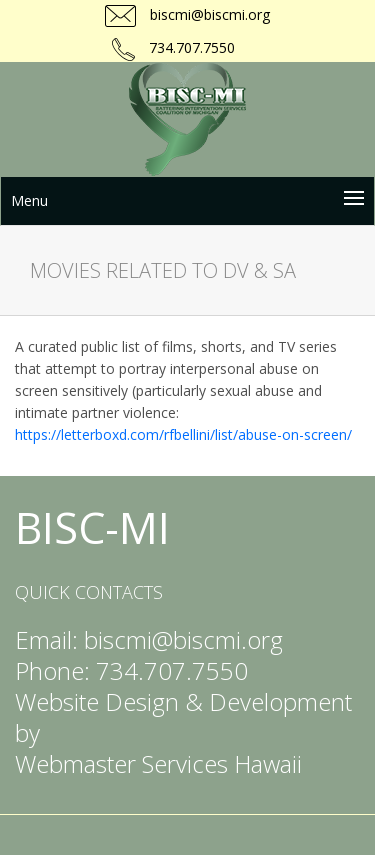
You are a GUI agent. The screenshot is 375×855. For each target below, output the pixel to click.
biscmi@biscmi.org (208, 14)
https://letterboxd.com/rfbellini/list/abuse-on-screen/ (183, 434)
